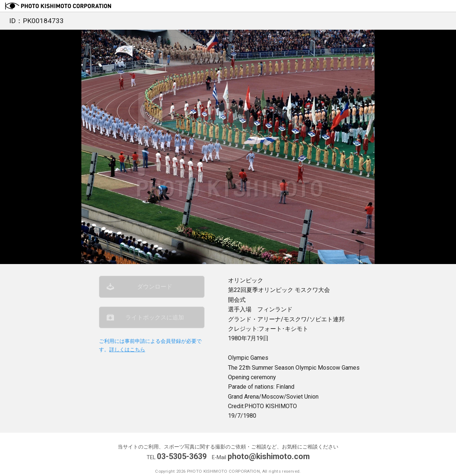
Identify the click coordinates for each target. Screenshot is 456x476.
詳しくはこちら (127, 350)
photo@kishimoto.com (269, 456)
